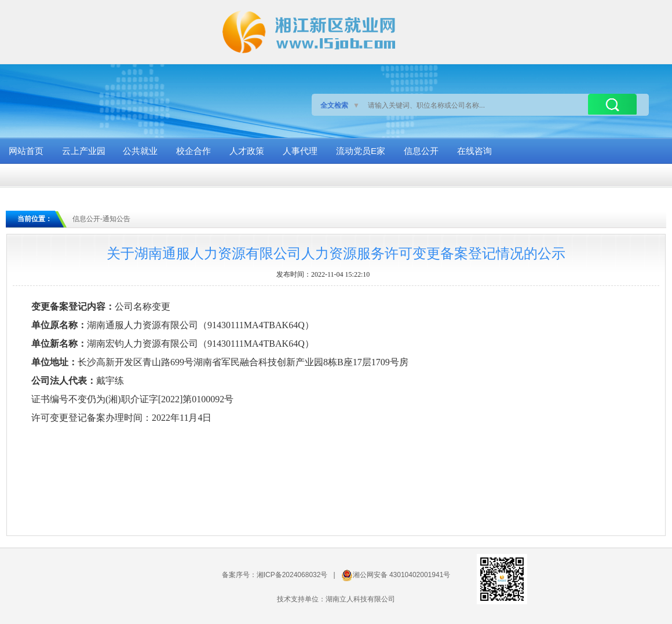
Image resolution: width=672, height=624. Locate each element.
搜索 (612, 104)
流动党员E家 (361, 151)
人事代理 (300, 151)
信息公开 (421, 151)
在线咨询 (474, 151)
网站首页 (26, 151)
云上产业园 (84, 151)
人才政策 (247, 151)
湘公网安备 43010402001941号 (402, 575)
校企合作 (193, 151)
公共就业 (140, 151)
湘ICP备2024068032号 (292, 575)
